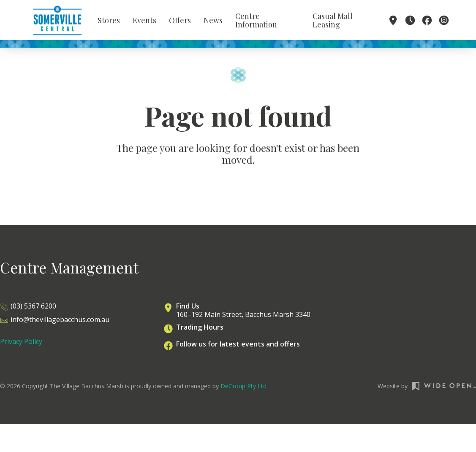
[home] (58, 21)
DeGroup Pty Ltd (243, 389)
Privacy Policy (21, 345)
